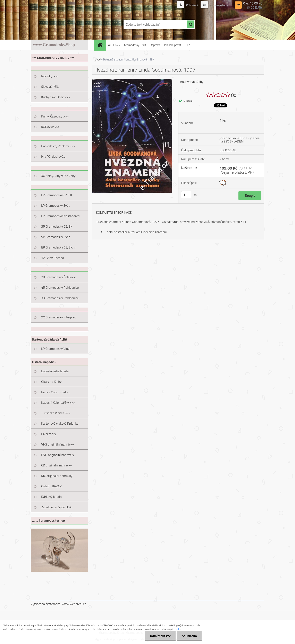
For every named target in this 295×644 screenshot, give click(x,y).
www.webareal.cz (74, 604)
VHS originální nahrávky (57, 444)
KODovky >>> (51, 127)
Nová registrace (219, 5)
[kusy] (186, 195)
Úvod (98, 59)
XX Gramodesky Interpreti (59, 317)
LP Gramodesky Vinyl (56, 349)
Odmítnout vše (159, 636)
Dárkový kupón (51, 497)
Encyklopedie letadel (55, 371)
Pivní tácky (49, 434)
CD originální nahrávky (56, 465)
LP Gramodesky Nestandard (60, 216)
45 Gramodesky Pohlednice (60, 287)
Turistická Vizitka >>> (56, 413)
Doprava (155, 45)
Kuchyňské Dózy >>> (56, 97)
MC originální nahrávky (57, 476)
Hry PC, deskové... (53, 156)
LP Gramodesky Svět (55, 205)
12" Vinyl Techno (53, 258)
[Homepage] (101, 45)
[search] (191, 25)
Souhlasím (189, 636)
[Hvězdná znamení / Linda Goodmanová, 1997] (132, 81)
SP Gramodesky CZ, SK (57, 226)
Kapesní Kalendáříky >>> (58, 402)
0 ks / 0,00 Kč (252, 3)
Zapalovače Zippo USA (56, 507)
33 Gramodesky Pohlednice (60, 298)
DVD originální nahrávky (58, 455)
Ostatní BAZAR (51, 486)
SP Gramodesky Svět (56, 237)
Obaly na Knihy (51, 382)
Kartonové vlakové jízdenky (60, 423)
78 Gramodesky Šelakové (58, 277)
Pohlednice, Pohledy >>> (58, 146)
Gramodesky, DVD (135, 45)
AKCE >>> (114, 45)
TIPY (188, 45)
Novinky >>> (50, 76)
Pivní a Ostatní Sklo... (56, 392)
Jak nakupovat (173, 45)
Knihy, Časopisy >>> (55, 116)
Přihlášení (192, 5)
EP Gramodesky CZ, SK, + (58, 247)
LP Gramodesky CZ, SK (57, 195)
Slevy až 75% (50, 87)
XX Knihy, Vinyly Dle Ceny (58, 176)
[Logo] (59, 24)
